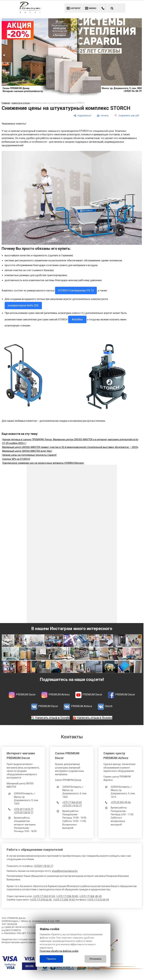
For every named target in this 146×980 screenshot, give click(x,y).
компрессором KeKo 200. (23, 305)
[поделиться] (82, 116)
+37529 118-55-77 (43, 866)
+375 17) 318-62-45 (41, 900)
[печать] (103, 116)
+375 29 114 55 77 (72, 806)
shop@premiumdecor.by (65, 871)
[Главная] (30, 12)
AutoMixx (77, 319)
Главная (6, 103)
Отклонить (96, 959)
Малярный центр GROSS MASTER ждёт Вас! (27, 451)
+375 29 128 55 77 (24, 812)
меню (91, 8)
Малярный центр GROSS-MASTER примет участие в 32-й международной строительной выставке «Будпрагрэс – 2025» (70, 447)
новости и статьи (21, 103)
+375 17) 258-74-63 (64, 900)
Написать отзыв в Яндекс (95, 718)
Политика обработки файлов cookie (59, 951)
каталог (74, 8)
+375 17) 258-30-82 (68, 896)
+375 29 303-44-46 (121, 802)
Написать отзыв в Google (52, 718)
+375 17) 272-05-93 (99, 900)
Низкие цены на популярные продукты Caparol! (29, 455)
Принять (51, 959)
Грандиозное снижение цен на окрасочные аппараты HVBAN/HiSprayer (43, 463)
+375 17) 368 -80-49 (91, 896)
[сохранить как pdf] (127, 116)
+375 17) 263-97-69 (44, 896)
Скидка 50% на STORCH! (16, 459)
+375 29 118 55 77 (24, 809)
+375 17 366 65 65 (72, 802)
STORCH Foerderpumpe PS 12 (76, 290)
